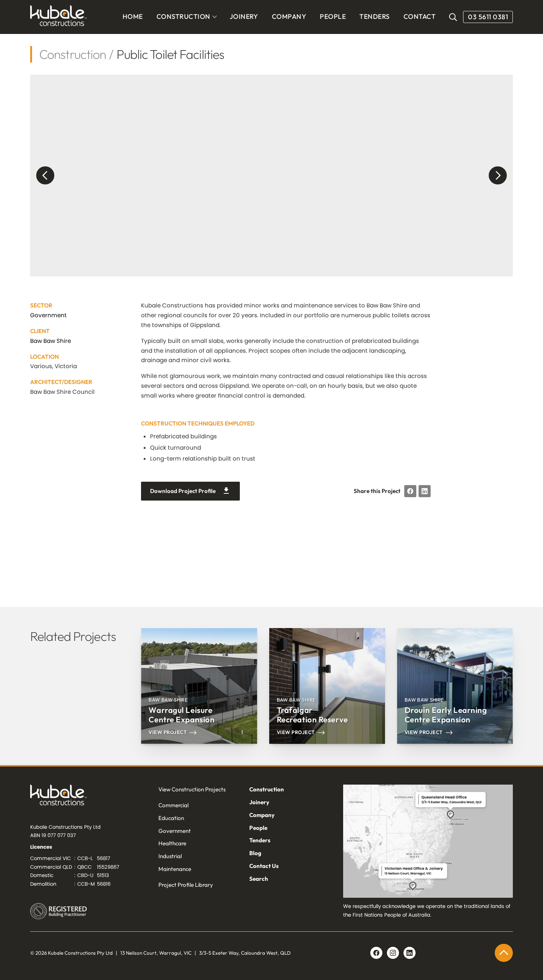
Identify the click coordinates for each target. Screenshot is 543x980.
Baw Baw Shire (51, 341)
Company (262, 815)
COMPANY (289, 17)
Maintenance (175, 869)
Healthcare (172, 843)
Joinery (259, 802)
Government (48, 315)
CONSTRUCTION (183, 16)
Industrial (170, 856)
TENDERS (374, 17)
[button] (187, 17)
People (258, 828)
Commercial (173, 805)
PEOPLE (333, 17)
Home (133, 17)
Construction (73, 54)
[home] (58, 17)
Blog (255, 853)
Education (171, 818)
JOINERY (244, 17)
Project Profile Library (186, 885)
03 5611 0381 (488, 17)
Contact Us (264, 866)
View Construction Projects (192, 789)
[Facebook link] (376, 953)
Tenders (260, 840)
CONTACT (420, 17)
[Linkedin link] (393, 953)
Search (259, 879)
